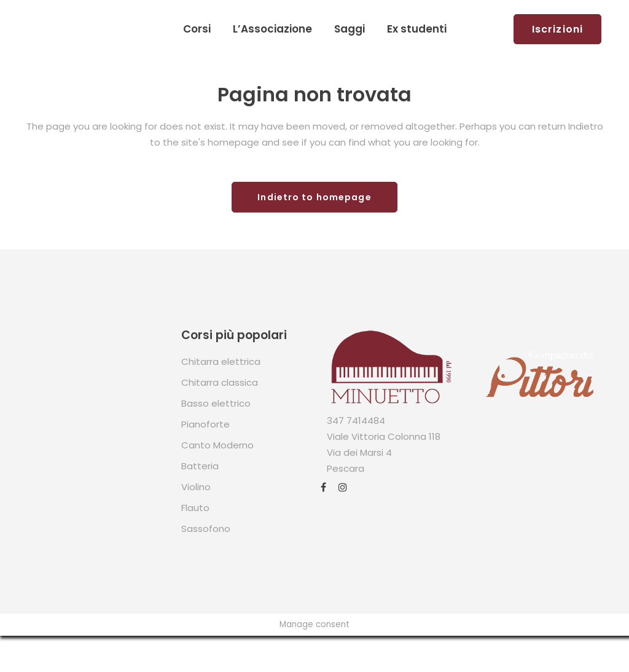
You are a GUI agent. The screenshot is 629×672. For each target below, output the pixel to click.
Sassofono (206, 529)
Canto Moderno (217, 445)
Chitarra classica (220, 382)
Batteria (200, 466)
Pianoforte (205, 424)
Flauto (195, 508)
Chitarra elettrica (221, 361)
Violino (196, 487)
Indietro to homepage (314, 197)
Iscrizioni (557, 29)
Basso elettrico (216, 403)
